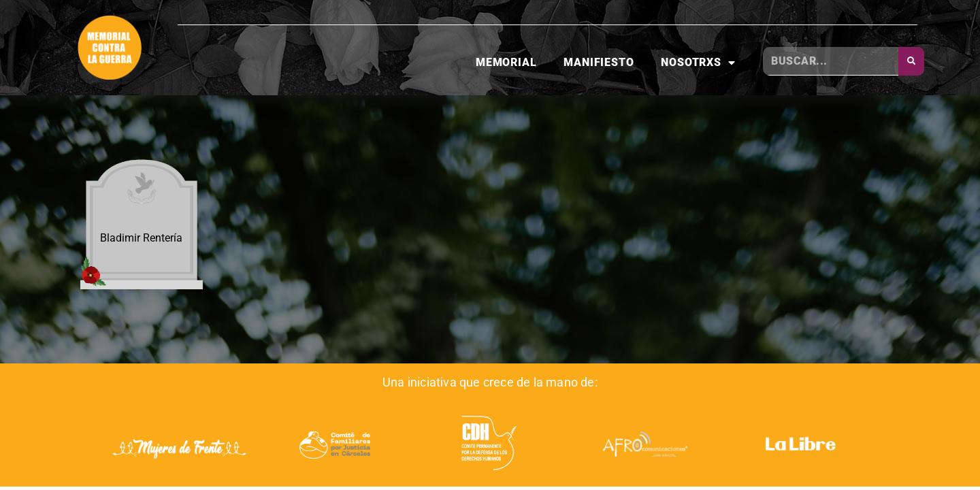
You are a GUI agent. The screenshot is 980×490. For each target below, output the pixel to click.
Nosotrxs (698, 63)
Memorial (506, 62)
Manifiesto (599, 62)
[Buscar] (911, 61)
